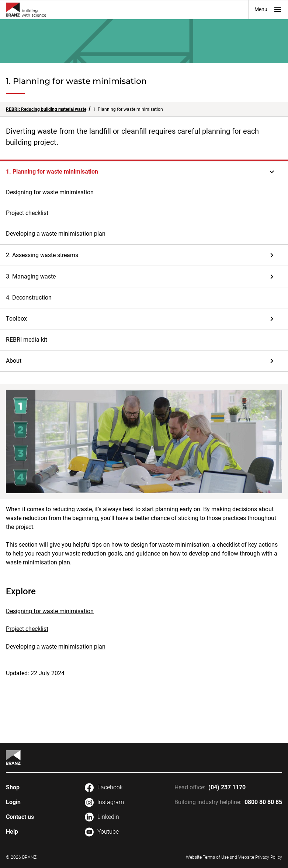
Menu (268, 10)
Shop (13, 787)
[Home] (13, 758)
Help (12, 832)
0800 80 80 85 (263, 802)
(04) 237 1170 (227, 787)
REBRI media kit (27, 340)
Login (13, 802)
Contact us (20, 817)
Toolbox (16, 319)
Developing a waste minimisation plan (56, 234)
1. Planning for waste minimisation (52, 172)
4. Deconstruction (29, 298)
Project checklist (27, 213)
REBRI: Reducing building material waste (46, 109)
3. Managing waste (31, 276)
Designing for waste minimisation (50, 192)
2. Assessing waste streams (42, 255)
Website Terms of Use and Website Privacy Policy (234, 857)
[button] (144, 172)
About (14, 361)
